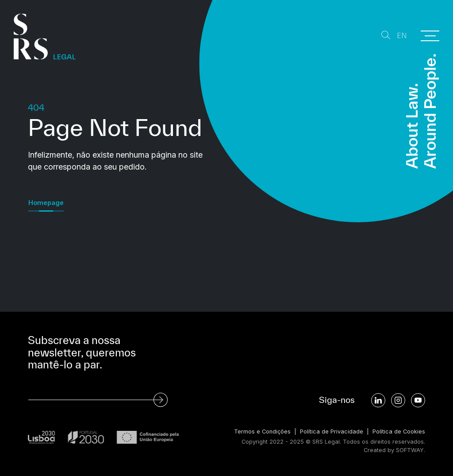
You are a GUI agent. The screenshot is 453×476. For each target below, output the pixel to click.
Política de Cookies (399, 431)
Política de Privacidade (332, 431)
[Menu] (430, 36)
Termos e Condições (262, 431)
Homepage (46, 203)
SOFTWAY (410, 450)
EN (402, 36)
